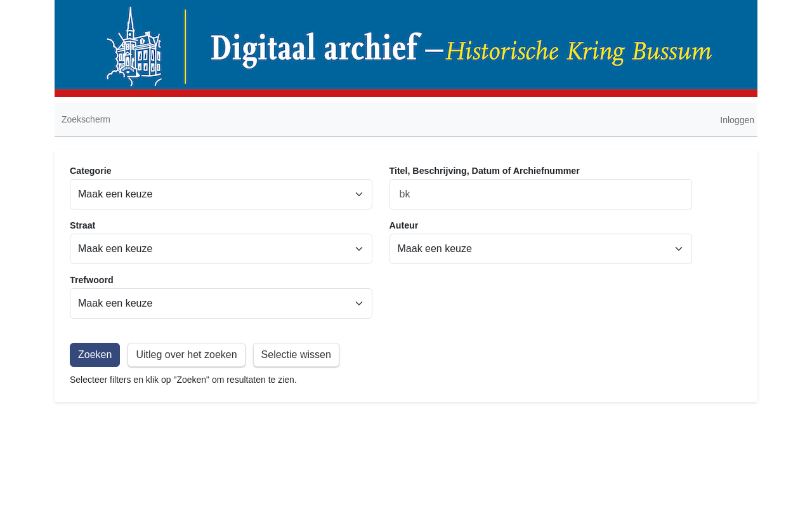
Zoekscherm (86, 119)
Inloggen (737, 120)
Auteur (404, 225)
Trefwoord (92, 280)
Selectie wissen (296, 355)
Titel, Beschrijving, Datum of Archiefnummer (485, 171)
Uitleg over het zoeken (186, 355)
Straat (82, 225)
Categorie (91, 171)
